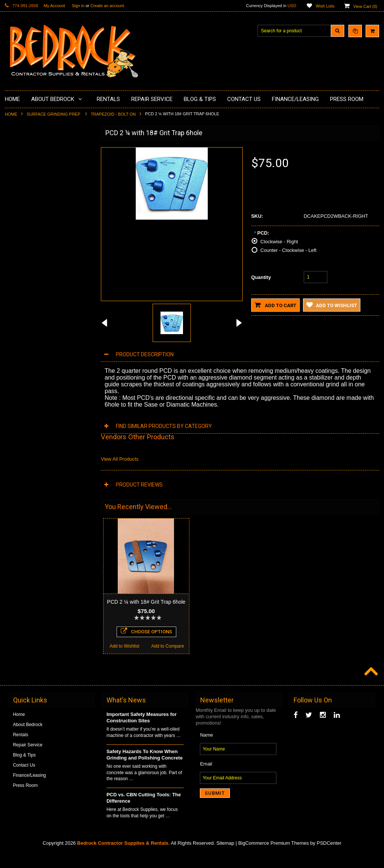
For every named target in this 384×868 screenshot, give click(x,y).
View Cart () (365, 6)
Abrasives (19, 297)
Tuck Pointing (23, 271)
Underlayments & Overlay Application (46, 201)
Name (206, 749)
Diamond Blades (26, 258)
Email (206, 778)
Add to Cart (275, 305)
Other (15, 354)
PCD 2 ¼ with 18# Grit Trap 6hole (146, 602)
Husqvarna (20, 246)
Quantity (261, 277)
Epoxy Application (27, 188)
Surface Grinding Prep (54, 114)
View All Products (120, 459)
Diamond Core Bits (28, 284)
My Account (55, 6)
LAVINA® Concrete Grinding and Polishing (42, 230)
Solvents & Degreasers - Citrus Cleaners (40, 313)
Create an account (107, 6)
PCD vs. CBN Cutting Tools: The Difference (144, 812)
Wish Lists (325, 6)
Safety (16, 341)
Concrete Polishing (28, 176)
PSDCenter (329, 857)
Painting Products (27, 214)
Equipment (20, 328)
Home (11, 114)
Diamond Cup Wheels (31, 150)
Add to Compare (70, 524)
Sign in (78, 6)
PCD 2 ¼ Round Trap (49, 466)
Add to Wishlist (26, 524)
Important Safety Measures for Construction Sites (142, 731)
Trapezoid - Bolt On (113, 114)
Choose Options (49, 509)
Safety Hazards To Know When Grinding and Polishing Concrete (145, 769)
